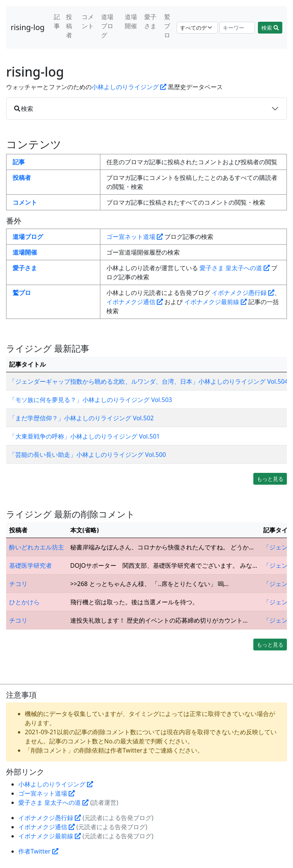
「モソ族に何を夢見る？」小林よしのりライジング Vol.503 (91, 400)
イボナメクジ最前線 (216, 302)
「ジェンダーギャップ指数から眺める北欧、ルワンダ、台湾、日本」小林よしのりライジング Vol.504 (149, 381)
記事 (57, 21)
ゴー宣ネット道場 (135, 237)
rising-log (28, 27)
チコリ (18, 584)
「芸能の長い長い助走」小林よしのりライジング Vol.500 (88, 455)
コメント (88, 21)
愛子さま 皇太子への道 (235, 268)
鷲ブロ (167, 26)
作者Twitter (38, 851)
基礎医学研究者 (31, 565)
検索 (270, 28)
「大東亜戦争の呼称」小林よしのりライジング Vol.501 (85, 436)
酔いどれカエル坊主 (37, 547)
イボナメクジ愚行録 (243, 293)
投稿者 (69, 26)
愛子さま (150, 21)
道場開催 (131, 21)
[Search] (237, 28)
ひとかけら (24, 602)
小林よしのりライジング (129, 87)
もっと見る (270, 479)
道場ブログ (107, 26)
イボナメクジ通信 (135, 302)
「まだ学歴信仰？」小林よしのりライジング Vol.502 (81, 418)
